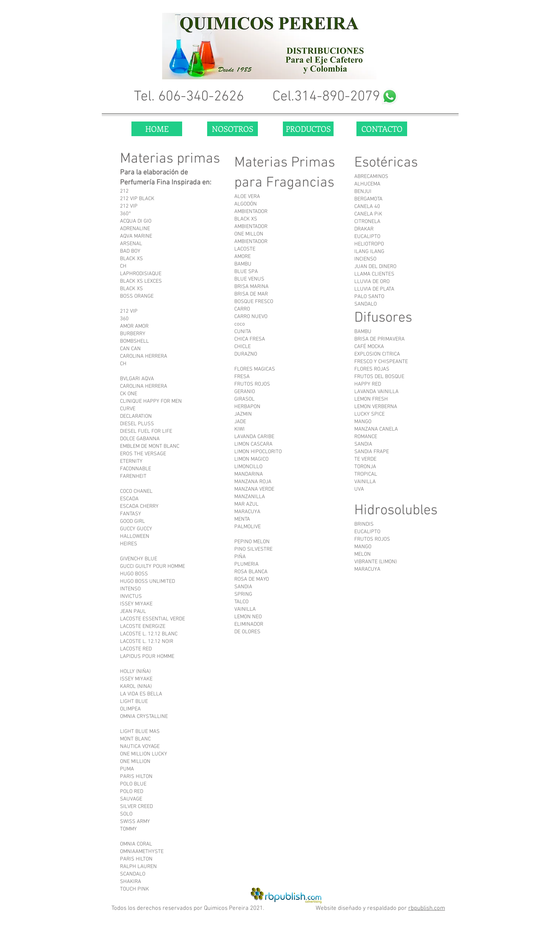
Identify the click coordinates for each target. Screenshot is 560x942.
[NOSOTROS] (232, 129)
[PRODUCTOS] (308, 129)
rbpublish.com (427, 908)
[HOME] (157, 129)
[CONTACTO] (382, 129)
